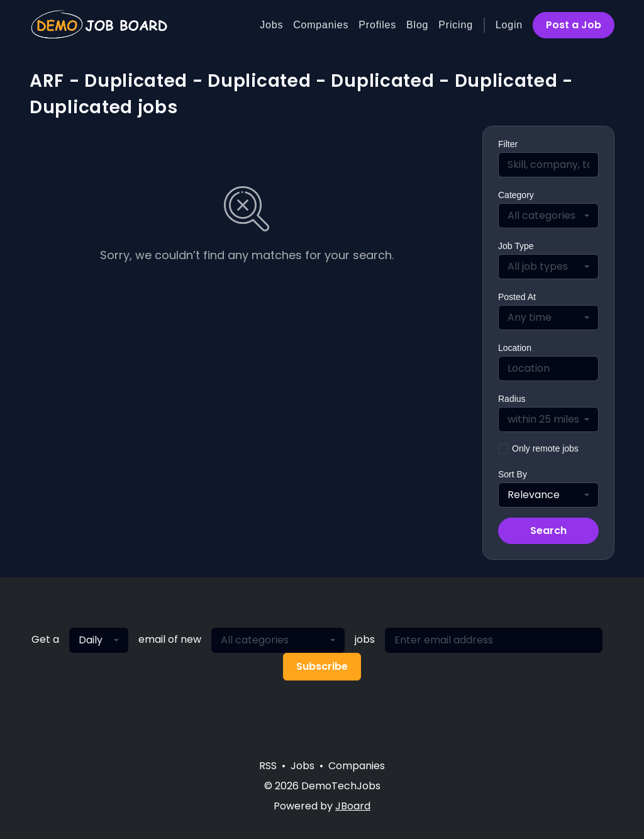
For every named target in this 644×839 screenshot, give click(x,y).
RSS (268, 766)
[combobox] (548, 216)
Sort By (513, 474)
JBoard (353, 806)
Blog (417, 25)
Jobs (271, 25)
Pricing (456, 25)
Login (509, 25)
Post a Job (574, 25)
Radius (512, 399)
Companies (321, 25)
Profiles (377, 25)
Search (548, 531)
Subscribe (322, 666)
